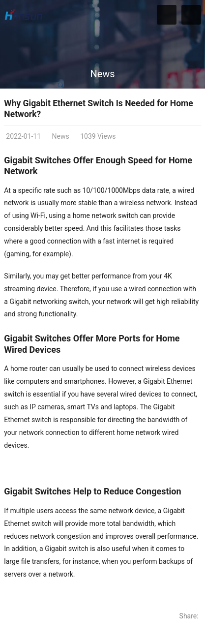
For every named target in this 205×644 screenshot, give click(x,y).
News (102, 74)
